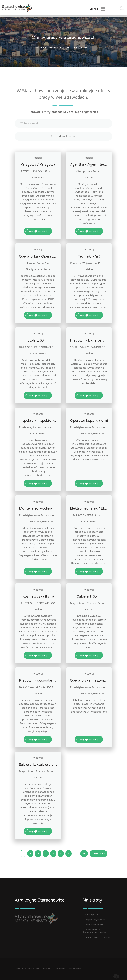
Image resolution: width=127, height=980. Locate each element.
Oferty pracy (90, 915)
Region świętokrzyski (94, 920)
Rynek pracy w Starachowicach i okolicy (94, 931)
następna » (98, 853)
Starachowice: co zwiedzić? (97, 937)
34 (84, 853)
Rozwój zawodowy (93, 925)
